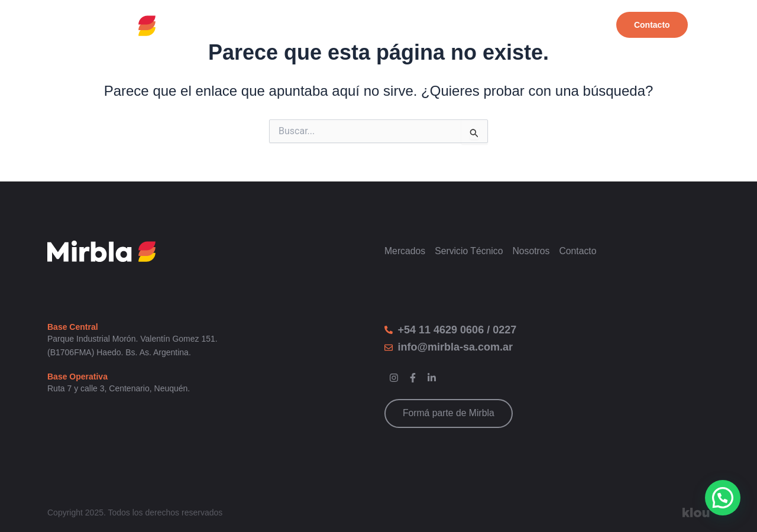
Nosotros (575, 25)
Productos (368, 25)
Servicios (507, 25)
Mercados (439, 25)
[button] (723, 498)
